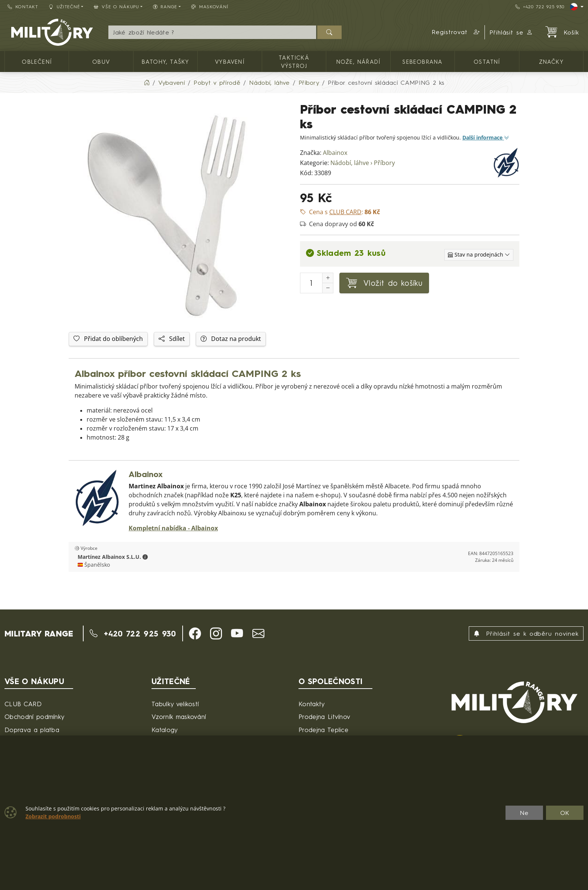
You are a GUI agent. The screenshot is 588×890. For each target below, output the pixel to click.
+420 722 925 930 (540, 7)
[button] (456, 32)
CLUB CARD (23, 704)
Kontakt (23, 7)
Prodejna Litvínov (324, 717)
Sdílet (172, 339)
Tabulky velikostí (175, 704)
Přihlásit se (511, 32)
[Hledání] (212, 32)
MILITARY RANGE (39, 633)
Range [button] (165, 7)
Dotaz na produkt (231, 339)
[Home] (147, 83)
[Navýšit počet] (328, 278)
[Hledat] (329, 32)
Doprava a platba (32, 730)
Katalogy (165, 730)
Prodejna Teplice (323, 730)
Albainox (335, 153)
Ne (524, 813)
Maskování (210, 7)
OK (565, 813)
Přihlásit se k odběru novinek (526, 633)
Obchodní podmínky (34, 717)
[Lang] (577, 7)
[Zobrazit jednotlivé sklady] (479, 255)
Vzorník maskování (179, 717)
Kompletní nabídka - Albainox (173, 528)
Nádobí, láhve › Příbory (363, 163)
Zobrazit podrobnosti (53, 816)
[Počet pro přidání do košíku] (311, 283)
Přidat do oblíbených (108, 339)
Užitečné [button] (64, 7)
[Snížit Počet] (328, 288)
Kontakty (312, 704)
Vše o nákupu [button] (116, 7)
